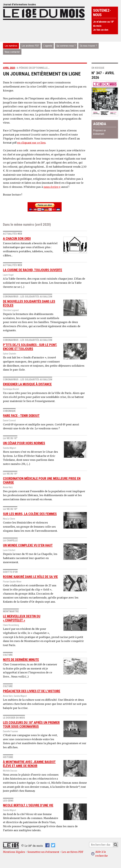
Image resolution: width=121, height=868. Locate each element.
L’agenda (48, 46)
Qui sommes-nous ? (66, 46)
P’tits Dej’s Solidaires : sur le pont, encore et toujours (30, 347)
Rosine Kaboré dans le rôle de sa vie (30, 577)
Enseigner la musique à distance (27, 384)
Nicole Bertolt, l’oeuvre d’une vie (28, 805)
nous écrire (51, 187)
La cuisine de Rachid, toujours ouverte (33, 270)
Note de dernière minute (21, 660)
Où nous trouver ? (88, 46)
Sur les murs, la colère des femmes (30, 514)
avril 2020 (9, 68)
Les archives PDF (30, 46)
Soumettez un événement (43, 852)
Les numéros (11, 46)
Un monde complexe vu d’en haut (28, 545)
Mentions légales (14, 852)
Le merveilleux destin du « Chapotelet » (22, 618)
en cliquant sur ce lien (31, 143)
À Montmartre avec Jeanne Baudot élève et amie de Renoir (29, 764)
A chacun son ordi (17, 239)
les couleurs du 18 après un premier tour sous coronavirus (31, 724)
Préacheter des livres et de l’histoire (32, 691)
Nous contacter (12, 52)
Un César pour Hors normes (24, 443)
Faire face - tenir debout (21, 416)
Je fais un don (101, 30)
